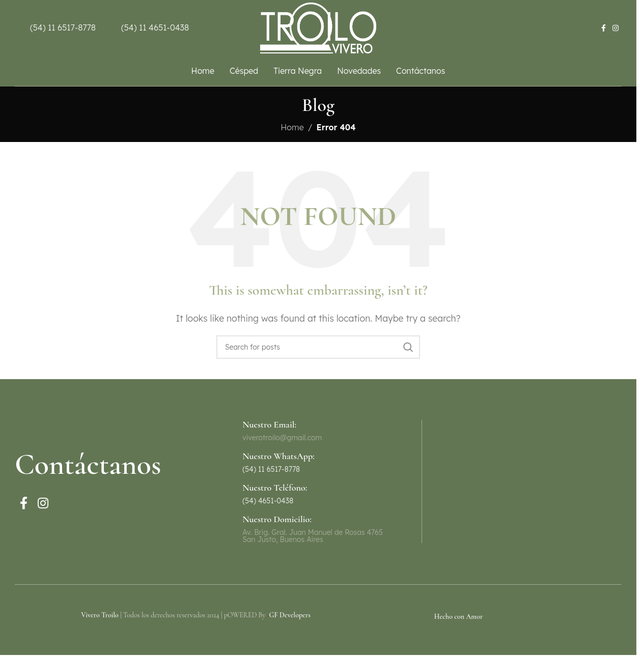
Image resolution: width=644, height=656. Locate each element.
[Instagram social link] (615, 28)
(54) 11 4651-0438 (155, 27)
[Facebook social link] (603, 28)
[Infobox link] (318, 462)
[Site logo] (318, 27)
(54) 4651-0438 (268, 501)
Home (292, 127)
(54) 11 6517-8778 (63, 27)
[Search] (318, 347)
